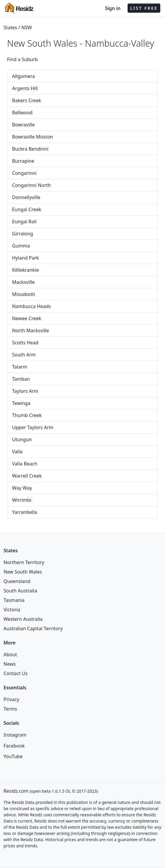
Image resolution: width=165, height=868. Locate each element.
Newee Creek (27, 318)
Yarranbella (25, 512)
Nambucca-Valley (119, 43)
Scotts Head (25, 343)
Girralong (23, 234)
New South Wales (23, 572)
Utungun (22, 439)
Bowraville (23, 125)
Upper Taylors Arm (33, 427)
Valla (17, 452)
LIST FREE (144, 8)
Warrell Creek (27, 476)
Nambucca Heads (32, 306)
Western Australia (23, 619)
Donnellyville (26, 197)
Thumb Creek (27, 415)
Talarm (20, 367)
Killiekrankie (25, 270)
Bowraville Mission (33, 137)
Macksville (23, 282)
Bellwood (22, 113)
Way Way (22, 488)
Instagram (15, 735)
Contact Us (15, 673)
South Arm (24, 355)
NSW (27, 27)
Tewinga (21, 403)
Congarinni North (31, 185)
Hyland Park (25, 258)
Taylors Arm (25, 391)
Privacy (11, 699)
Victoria (12, 610)
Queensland (17, 581)
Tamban (21, 379)
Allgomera (23, 76)
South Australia (20, 591)
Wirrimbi (22, 500)
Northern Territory (24, 562)
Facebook (14, 746)
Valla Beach (25, 464)
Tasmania (14, 600)
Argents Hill (25, 88)
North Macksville (30, 330)
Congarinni (24, 173)
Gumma (21, 246)
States (10, 27)
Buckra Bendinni (30, 149)
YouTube (13, 756)
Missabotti (24, 294)
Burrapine (23, 161)
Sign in (113, 8)
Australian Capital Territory (33, 628)
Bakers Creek (27, 100)
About (10, 654)
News (10, 664)
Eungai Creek (27, 209)
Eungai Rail (24, 222)
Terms (10, 709)
